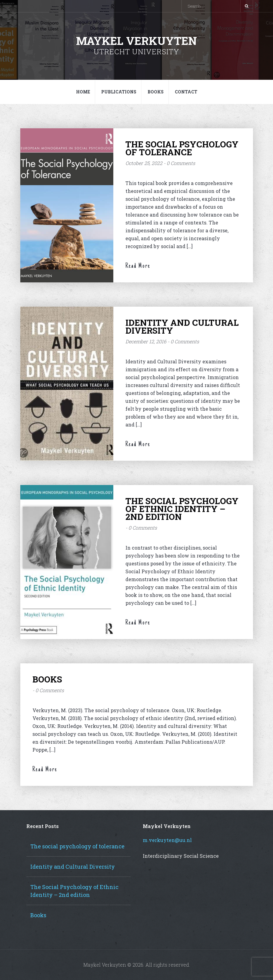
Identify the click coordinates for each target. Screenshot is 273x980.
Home (83, 92)
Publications (119, 92)
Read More (138, 266)
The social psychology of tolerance (182, 148)
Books (156, 92)
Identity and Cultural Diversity (182, 327)
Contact (186, 92)
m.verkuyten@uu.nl (167, 840)
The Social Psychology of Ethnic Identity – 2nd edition (182, 509)
